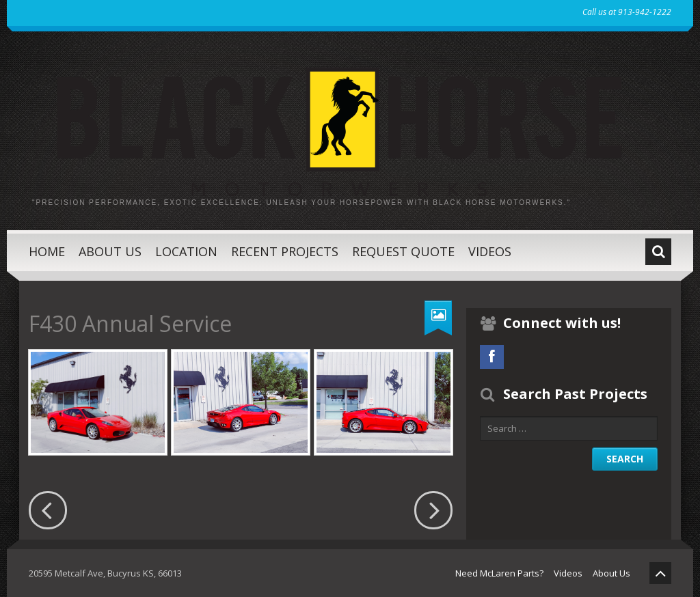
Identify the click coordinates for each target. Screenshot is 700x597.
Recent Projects (285, 251)
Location (186, 251)
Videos (490, 251)
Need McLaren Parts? (499, 573)
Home (47, 251)
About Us (110, 251)
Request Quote (403, 251)
